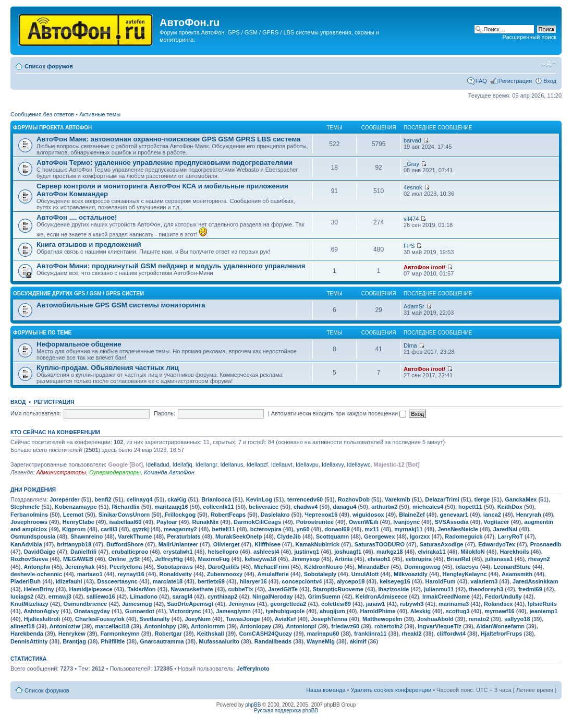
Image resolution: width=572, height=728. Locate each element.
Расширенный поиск (529, 37)
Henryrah (529, 515)
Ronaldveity (176, 574)
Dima (410, 345)
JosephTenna (329, 619)
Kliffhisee (267, 544)
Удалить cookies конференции (391, 690)
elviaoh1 (379, 559)
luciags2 (22, 596)
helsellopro (223, 552)
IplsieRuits (542, 604)
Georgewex (379, 536)
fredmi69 (530, 589)
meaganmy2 (180, 529)
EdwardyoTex (497, 544)
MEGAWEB (78, 559)
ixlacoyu (467, 567)
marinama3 (454, 604)
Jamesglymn (233, 611)
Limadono (144, 596)
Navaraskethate (192, 589)
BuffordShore (125, 544)
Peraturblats (184, 536)
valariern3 (484, 581)
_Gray (411, 164)
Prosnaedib (546, 544)
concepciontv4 (302, 581)
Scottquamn (333, 536)
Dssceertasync (117, 581)
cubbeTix (240, 589)
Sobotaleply (320, 574)
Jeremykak (80, 567)
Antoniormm (208, 626)
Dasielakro (275, 515)
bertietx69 (211, 581)
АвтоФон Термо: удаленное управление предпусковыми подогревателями (165, 163)
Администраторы (61, 472)
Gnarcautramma (162, 641)
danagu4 (344, 507)
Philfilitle (113, 641)
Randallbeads (273, 641)
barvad (412, 140)
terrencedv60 (305, 499)
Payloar (167, 522)
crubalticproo (130, 552)
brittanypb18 (74, 544)
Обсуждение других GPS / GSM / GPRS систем (78, 294)
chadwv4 (306, 507)
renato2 (479, 619)
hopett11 (470, 507)
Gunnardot (140, 611)
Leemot (73, 515)
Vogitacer (496, 522)
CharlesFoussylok (100, 619)
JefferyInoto (253, 669)
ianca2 (492, 515)
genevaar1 (454, 515)
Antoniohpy (160, 626)
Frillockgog (180, 515)
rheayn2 (539, 559)
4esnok (413, 187)
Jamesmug (137, 604)
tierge (482, 499)
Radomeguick (464, 536)
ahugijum (332, 611)
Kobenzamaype (76, 507)
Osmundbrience (85, 604)
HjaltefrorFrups (501, 634)
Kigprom (74, 529)
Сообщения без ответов (42, 114)
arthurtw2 (384, 507)
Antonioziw (65, 626)
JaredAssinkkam (535, 581)
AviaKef (285, 619)
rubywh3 (412, 604)
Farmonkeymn (120, 634)
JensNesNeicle (458, 529)
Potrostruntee (315, 522)
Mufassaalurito (219, 641)
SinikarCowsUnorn (124, 515)
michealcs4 (428, 507)
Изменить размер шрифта (549, 64)
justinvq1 (307, 552)
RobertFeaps (228, 515)
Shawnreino (87, 536)
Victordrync (185, 611)
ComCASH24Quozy (265, 634)
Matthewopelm (382, 619)
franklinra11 (370, 634)
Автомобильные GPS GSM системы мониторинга (121, 305)
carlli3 (109, 529)
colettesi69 (336, 604)
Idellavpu (307, 464)
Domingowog (422, 567)
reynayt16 (131, 574)
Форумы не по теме (42, 333)
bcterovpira (266, 529)
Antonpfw (37, 567)
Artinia (343, 559)
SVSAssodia (452, 522)
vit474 (411, 219)
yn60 (303, 529)
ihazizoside (394, 589)
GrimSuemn (324, 596)
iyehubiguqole (285, 611)
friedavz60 (345, 626)
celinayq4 (139, 499)
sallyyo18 (517, 619)
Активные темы (100, 114)
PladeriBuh (26, 581)
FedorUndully (503, 596)
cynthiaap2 (222, 596)
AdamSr (414, 306)
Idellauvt (282, 464)
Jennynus (242, 604)
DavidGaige (40, 552)
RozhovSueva (29, 559)
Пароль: (165, 413)
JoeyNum (198, 619)
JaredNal (505, 529)
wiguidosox (368, 515)
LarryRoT (510, 536)
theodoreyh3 (486, 589)
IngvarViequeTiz (440, 626)
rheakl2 (412, 634)
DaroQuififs (224, 567)
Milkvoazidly (411, 574)
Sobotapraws (175, 567)
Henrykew (72, 634)
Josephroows (29, 522)
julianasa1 (499, 559)
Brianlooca (216, 499)
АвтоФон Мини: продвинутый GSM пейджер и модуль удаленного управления (171, 266)
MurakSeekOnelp (239, 536)
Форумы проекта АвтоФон (52, 128)
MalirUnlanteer (178, 544)
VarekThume (135, 536)
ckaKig (177, 499)
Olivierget (227, 544)
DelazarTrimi (442, 499)
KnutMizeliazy (29, 604)
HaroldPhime (378, 611)
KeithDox (510, 507)
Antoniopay (256, 626)
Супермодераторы (115, 472)
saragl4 (183, 596)
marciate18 (168, 581)
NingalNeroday (273, 596)
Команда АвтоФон (169, 472)
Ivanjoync (406, 522)
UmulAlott (365, 574)
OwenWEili (364, 522)
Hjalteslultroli (42, 619)
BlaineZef (412, 515)
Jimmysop (306, 559)
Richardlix (125, 507)
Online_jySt (124, 559)
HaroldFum (441, 581)
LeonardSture (512, 567)
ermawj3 (60, 596)
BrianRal (459, 559)
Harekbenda (27, 634)
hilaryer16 (253, 581)
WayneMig (321, 641)
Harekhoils (515, 552)
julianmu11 (439, 589)
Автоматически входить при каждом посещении (339, 413)
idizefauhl (69, 581)
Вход (550, 81)
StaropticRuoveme (338, 589)
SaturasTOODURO (380, 544)
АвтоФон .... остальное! (77, 217)
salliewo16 (101, 596)
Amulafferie (273, 574)
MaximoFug (214, 559)
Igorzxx (420, 536)
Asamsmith (517, 574)
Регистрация (515, 81)
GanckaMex (521, 499)
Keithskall (211, 634)
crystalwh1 (178, 552)
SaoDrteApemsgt (190, 604)
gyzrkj (141, 529)
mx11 (372, 529)
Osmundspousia (33, 536)
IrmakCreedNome (446, 596)
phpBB (253, 705)
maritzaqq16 (171, 507)
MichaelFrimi (271, 567)
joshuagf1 (348, 552)
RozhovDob (354, 499)
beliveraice (264, 507)
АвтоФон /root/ (424, 267)
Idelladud (158, 464)
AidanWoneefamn (500, 626)
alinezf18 (22, 626)
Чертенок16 (321, 515)
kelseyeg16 (395, 581)
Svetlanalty (155, 619)
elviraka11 (431, 552)
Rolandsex (498, 604)
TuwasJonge (243, 619)
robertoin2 (388, 626)
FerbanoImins (29, 515)
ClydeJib (289, 536)
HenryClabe (78, 522)
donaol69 (337, 529)
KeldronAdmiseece (382, 596)
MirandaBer (374, 567)
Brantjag (74, 641)
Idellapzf (257, 464)
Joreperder (64, 499)
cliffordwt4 (451, 634)
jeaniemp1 (543, 611)
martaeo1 (90, 574)
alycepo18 (351, 581)
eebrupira (419, 559)
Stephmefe (25, 507)
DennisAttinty (29, 641)
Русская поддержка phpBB (286, 711)
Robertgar (168, 634)
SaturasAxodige (442, 544)
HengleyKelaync (465, 574)
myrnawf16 (499, 611)
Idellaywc (358, 464)
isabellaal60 (126, 522)
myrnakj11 (408, 529)
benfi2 (103, 499)
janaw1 (376, 604)
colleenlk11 (218, 507)
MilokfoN (472, 552)
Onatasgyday (92, 611)
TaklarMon (141, 589)
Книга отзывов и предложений (89, 244)
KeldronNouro (323, 567)
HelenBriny (39, 589)
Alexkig (421, 611)
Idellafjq (182, 464)
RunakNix (206, 522)
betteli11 (223, 529)
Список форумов (49, 66)
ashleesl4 (266, 552)
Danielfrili (83, 552)
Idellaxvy (333, 464)
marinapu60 (323, 634)
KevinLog (259, 499)
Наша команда (326, 690)
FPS (409, 246)
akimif (358, 641)
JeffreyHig (169, 559)
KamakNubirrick (318, 544)
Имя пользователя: (36, 413)
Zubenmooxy (225, 574)
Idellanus (232, 464)
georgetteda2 (288, 604)
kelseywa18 (260, 559)
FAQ (481, 81)
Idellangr (206, 464)
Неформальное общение (79, 344)
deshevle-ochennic (36, 574)
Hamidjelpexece (91, 589)
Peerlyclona (126, 567)
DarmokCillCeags (257, 522)
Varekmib (398, 499)
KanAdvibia (26, 544)
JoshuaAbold (435, 619)
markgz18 (390, 552)
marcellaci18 (112, 626)
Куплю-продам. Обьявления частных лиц (108, 368)
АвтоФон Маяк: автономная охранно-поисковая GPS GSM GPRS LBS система (168, 139)
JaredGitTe (283, 589)
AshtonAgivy (41, 611)
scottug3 (458, 611)
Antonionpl (301, 626)
